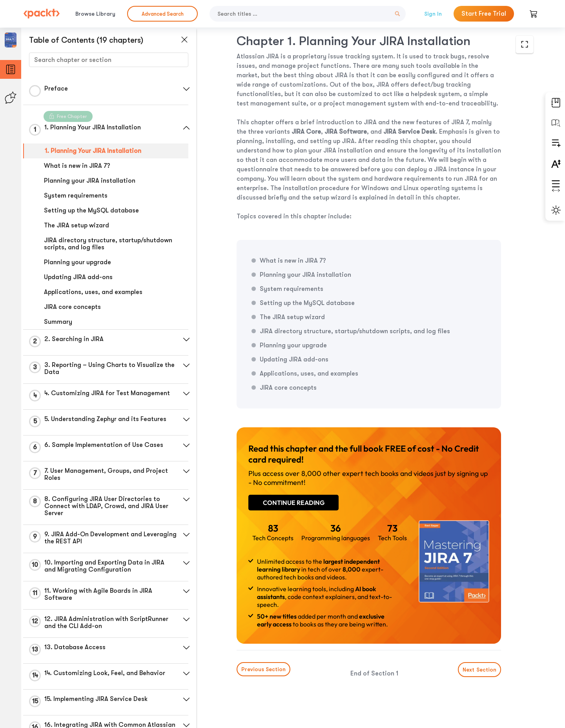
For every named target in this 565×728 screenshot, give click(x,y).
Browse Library (95, 14)
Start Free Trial (484, 14)
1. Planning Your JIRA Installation (93, 151)
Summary (58, 322)
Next (479, 670)
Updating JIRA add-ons (78, 277)
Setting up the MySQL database (91, 211)
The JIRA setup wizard (77, 225)
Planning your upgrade (77, 262)
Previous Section (263, 669)
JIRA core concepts (72, 307)
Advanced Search (163, 14)
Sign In (433, 14)
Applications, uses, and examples (93, 292)
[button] (186, 89)
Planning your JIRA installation (90, 181)
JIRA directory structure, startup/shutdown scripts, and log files (108, 244)
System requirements (76, 196)
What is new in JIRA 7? (77, 166)
